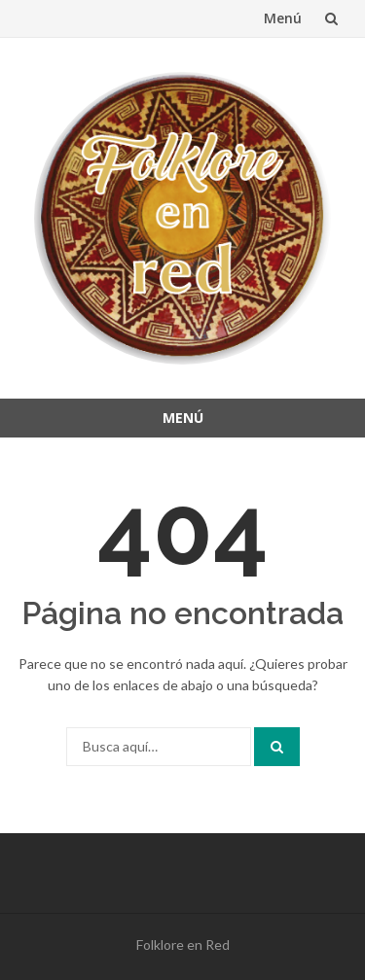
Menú (283, 18)
